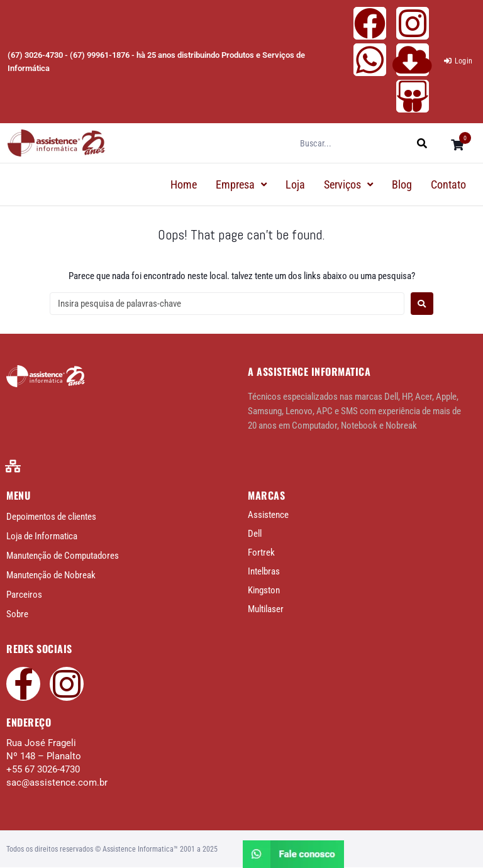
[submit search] (429, 143)
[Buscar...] (357, 143)
